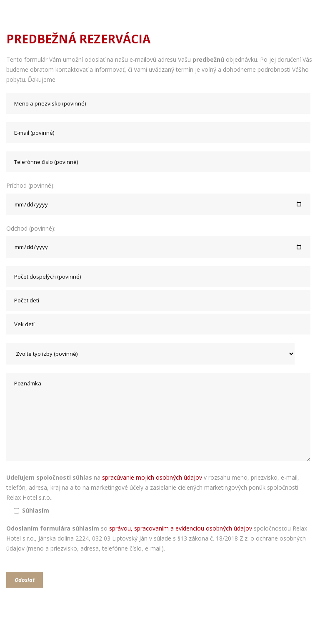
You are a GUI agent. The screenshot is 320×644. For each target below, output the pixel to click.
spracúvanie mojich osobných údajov (152, 477)
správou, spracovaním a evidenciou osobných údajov (181, 528)
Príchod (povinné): (160, 198)
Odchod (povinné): (160, 241)
